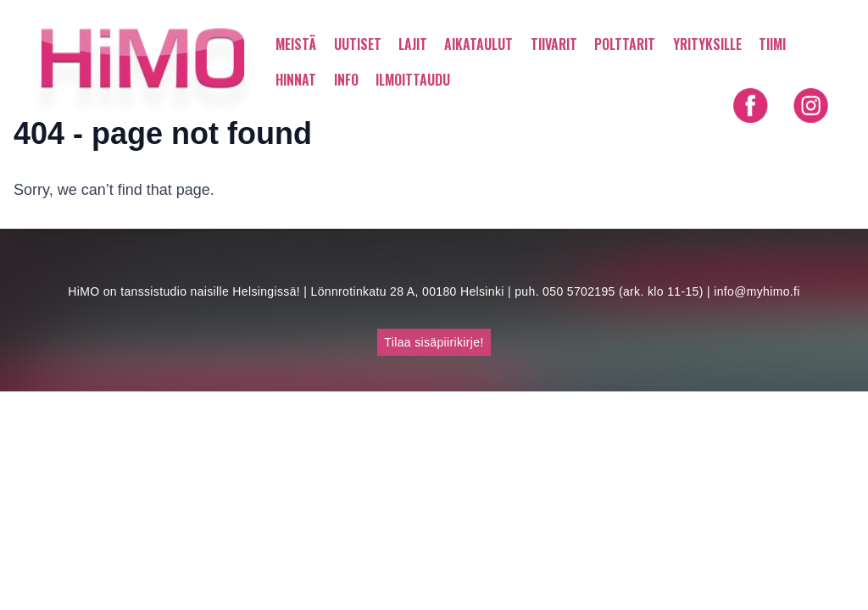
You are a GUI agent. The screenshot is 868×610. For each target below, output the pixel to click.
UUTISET (358, 44)
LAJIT (413, 44)
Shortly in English (781, 139)
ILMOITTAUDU (413, 80)
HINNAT (296, 80)
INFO (346, 80)
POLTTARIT (625, 44)
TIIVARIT (554, 44)
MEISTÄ (296, 44)
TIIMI (772, 44)
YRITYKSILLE (707, 44)
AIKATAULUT (479, 44)
